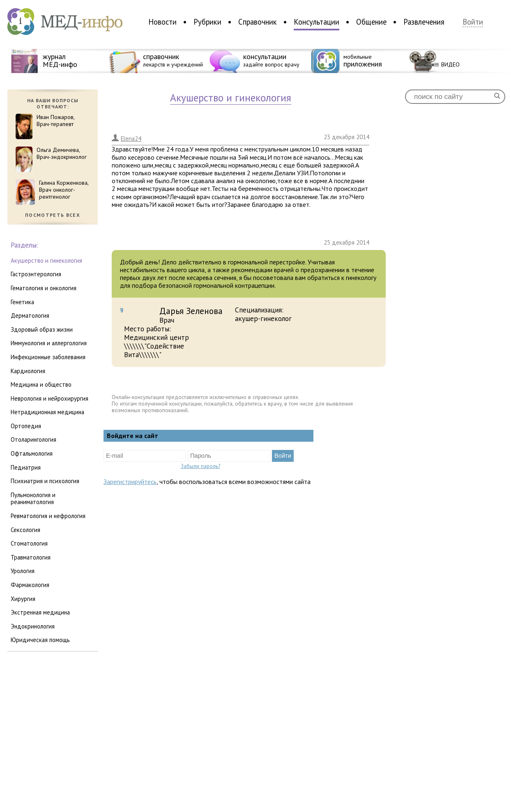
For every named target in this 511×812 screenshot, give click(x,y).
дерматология (30, 315)
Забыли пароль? (200, 466)
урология (23, 571)
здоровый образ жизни (42, 329)
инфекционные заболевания (48, 357)
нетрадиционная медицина (47, 412)
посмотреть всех (53, 215)
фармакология (30, 585)
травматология (31, 557)
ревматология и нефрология (48, 516)
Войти (473, 22)
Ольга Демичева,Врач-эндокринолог (62, 153)
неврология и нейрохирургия (49, 398)
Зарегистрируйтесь (130, 482)
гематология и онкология (44, 288)
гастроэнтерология (36, 274)
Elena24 (131, 139)
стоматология (29, 543)
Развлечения (424, 22)
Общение (371, 22)
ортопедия (26, 426)
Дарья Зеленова (191, 311)
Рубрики (207, 22)
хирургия (23, 599)
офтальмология (32, 453)
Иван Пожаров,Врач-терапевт (56, 120)
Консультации (316, 22)
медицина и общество (41, 384)
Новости (162, 22)
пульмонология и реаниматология (33, 499)
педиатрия (26, 467)
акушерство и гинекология (46, 260)
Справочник (258, 22)
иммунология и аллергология (49, 343)
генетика (22, 302)
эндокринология (33, 626)
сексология (25, 530)
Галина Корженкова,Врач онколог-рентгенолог (64, 190)
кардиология (28, 371)
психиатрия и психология (45, 481)
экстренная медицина (40, 612)
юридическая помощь (40, 640)
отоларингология (33, 439)
